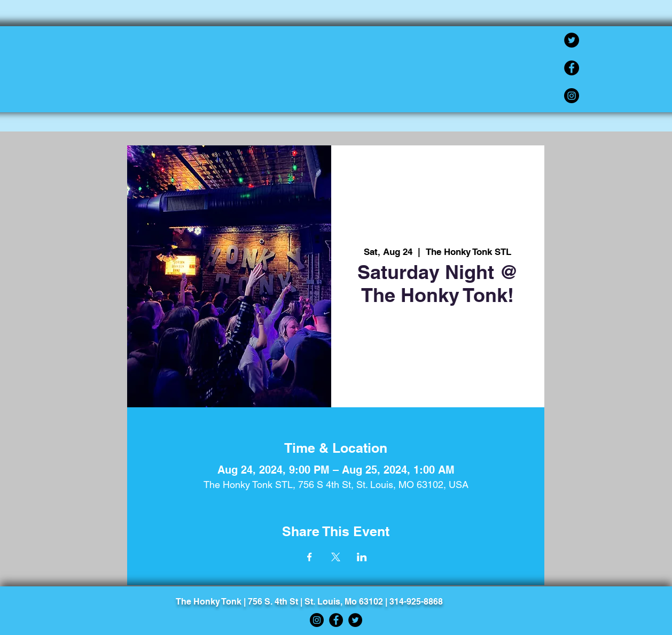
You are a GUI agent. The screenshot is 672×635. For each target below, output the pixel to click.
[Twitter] (572, 40)
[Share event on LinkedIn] (362, 557)
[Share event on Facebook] (310, 557)
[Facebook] (572, 68)
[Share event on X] (336, 557)
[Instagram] (572, 96)
